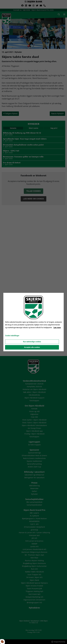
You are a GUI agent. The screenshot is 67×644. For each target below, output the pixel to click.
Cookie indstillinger (12, 336)
